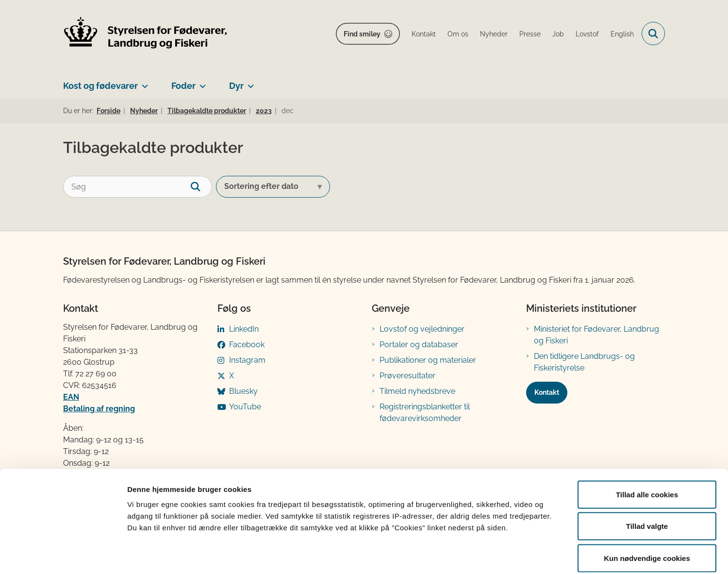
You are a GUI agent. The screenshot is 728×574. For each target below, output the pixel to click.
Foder (183, 86)
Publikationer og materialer (428, 360)
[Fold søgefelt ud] (653, 34)
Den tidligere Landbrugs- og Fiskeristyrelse (584, 362)
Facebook (247, 345)
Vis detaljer (505, 555)
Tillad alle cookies (647, 447)
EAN (71, 397)
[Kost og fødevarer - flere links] (143, 82)
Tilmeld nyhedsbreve (417, 391)
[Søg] (138, 187)
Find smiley (362, 34)
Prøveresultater (407, 376)
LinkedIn (244, 329)
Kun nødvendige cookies (647, 510)
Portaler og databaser (419, 345)
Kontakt (547, 392)
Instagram (247, 360)
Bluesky (243, 391)
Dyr (236, 86)
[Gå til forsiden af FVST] (146, 34)
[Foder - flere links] (201, 82)
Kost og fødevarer (100, 86)
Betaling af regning (99, 409)
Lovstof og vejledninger (422, 329)
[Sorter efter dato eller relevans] (273, 187)
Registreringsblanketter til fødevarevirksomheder (425, 413)
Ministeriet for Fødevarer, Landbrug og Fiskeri (596, 335)
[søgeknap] (201, 187)
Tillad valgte (647, 479)
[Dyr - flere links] (249, 82)
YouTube (245, 407)
